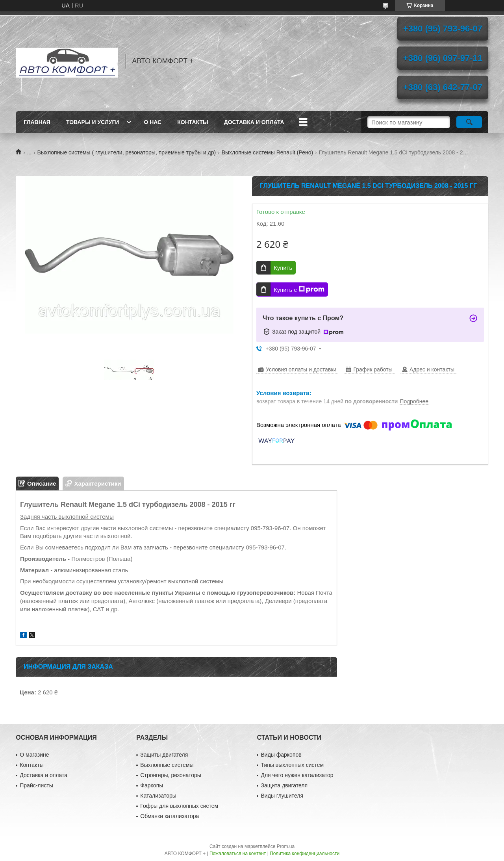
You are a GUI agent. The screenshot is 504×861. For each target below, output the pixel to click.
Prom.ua (286, 846)
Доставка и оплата (254, 122)
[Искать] (469, 122)
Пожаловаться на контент (238, 854)
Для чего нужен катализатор (297, 775)
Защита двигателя (284, 785)
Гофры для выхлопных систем (179, 806)
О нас (153, 122)
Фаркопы (152, 785)
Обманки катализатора (170, 816)
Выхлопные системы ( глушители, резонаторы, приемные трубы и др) (127, 152)
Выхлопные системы (167, 765)
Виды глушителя (282, 796)
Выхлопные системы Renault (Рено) (268, 152)
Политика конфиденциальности (305, 854)
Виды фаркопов (281, 755)
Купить (283, 268)
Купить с (299, 289)
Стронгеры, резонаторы (170, 775)
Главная (37, 122)
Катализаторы (158, 796)
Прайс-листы (36, 785)
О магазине (34, 755)
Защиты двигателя (164, 755)
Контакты (193, 122)
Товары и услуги (93, 122)
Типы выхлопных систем (292, 765)
